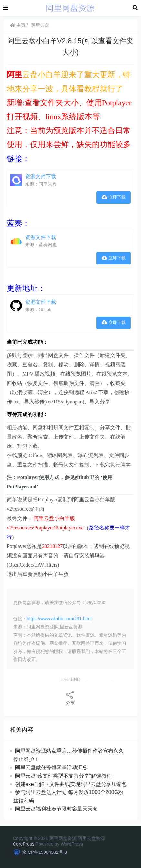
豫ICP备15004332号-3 (45, 852)
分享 (70, 698)
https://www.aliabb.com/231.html (59, 619)
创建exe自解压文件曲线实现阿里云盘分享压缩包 (71, 784)
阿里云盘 (40, 25)
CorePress (24, 844)
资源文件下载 (41, 177)
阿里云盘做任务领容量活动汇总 (51, 767)
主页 (18, 25)
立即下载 (114, 197)
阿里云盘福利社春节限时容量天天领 (56, 809)
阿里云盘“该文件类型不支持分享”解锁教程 (63, 776)
